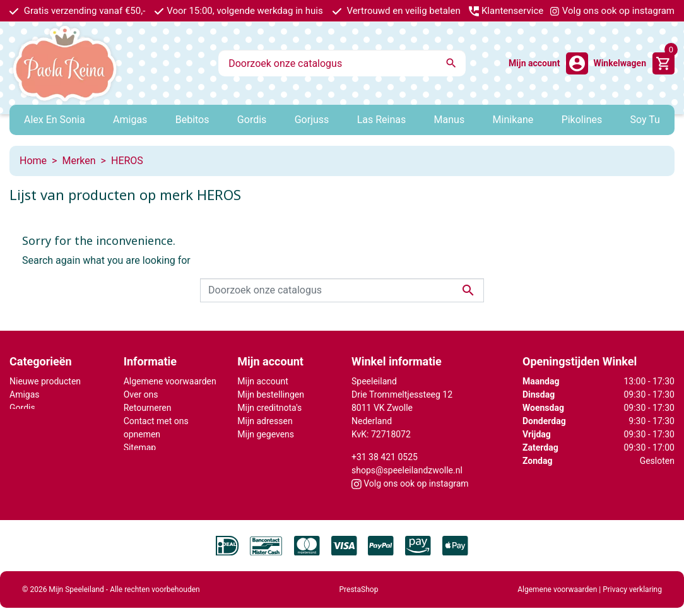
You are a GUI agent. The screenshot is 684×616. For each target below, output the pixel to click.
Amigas (25, 394)
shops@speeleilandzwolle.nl (407, 470)
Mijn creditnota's (269, 408)
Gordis (22, 408)
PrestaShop (359, 582)
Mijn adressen (265, 421)
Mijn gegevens (266, 434)
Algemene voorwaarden (170, 381)
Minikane (27, 421)
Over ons (141, 394)
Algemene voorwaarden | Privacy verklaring (590, 582)
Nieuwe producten (45, 381)
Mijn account (262, 381)
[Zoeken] (342, 63)
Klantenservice (506, 11)
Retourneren (148, 408)
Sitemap (140, 447)
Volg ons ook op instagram (612, 11)
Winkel (137, 461)
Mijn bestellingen (271, 394)
